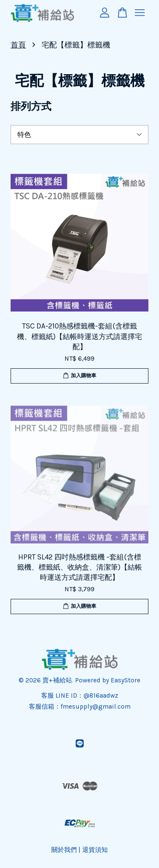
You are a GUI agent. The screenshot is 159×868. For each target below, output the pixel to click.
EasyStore (126, 680)
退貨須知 (95, 850)
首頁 (18, 45)
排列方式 (31, 106)
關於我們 (64, 850)
